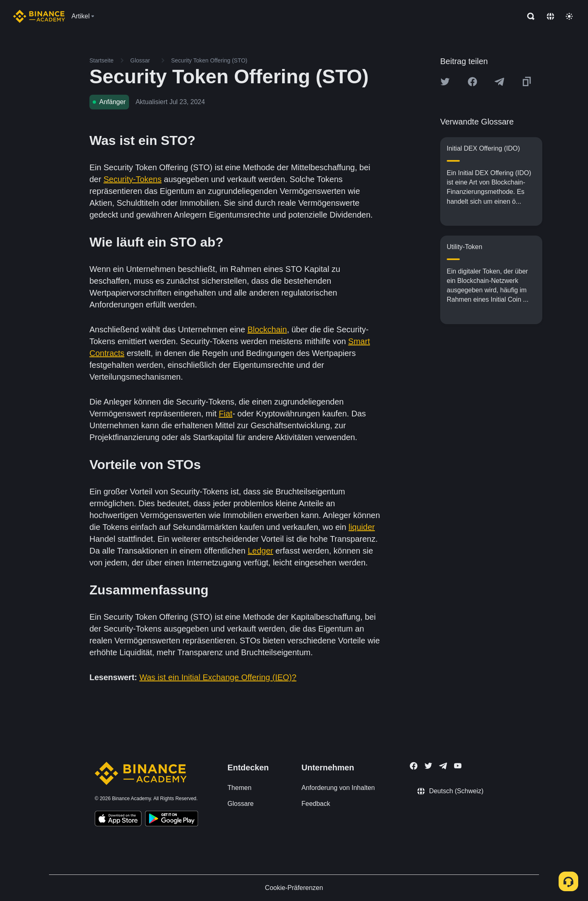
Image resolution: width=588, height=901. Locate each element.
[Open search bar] (528, 16)
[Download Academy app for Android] (171, 820)
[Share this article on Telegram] (499, 82)
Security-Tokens (132, 179)
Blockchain (267, 329)
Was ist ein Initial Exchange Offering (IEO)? (218, 677)
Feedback (316, 804)
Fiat (226, 414)
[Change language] (550, 16)
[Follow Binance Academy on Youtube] (458, 766)
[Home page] (39, 16)
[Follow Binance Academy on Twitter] (428, 766)
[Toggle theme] (569, 16)
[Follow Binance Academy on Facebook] (414, 766)
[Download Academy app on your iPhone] (118, 820)
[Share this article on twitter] (445, 82)
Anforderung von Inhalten (338, 788)
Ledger (261, 551)
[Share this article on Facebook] (472, 82)
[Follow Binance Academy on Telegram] (443, 766)
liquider (361, 527)
